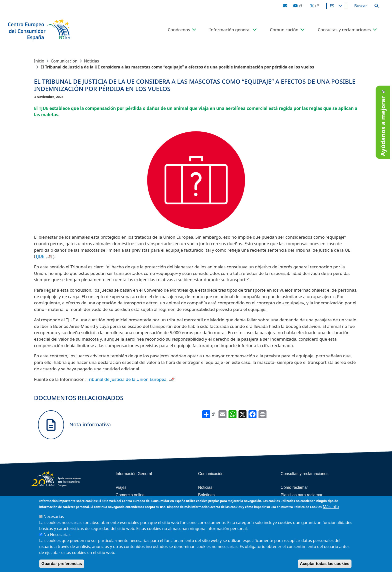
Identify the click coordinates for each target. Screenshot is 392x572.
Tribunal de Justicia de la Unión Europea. (127, 379)
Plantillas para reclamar (302, 495)
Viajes (121, 487)
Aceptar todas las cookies (325, 564)
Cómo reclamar (294, 487)
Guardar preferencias (62, 564)
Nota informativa (74, 425)
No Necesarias (57, 535)
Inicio (39, 61)
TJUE (40, 256)
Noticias (91, 61)
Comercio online (130, 495)
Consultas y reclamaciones (344, 30)
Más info (331, 507)
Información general (230, 30)
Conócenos (179, 30)
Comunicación (284, 30)
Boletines (206, 495)
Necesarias (54, 517)
